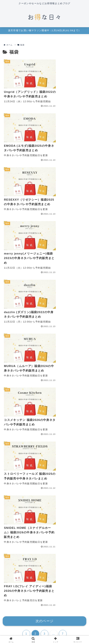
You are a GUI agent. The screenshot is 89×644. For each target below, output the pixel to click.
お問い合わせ (16, 625)
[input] (44, 377)
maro (45, 576)
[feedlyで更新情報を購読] (42, 596)
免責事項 (73, 625)
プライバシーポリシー (44, 625)
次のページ (45, 338)
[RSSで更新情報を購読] (47, 596)
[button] (83, 377)
